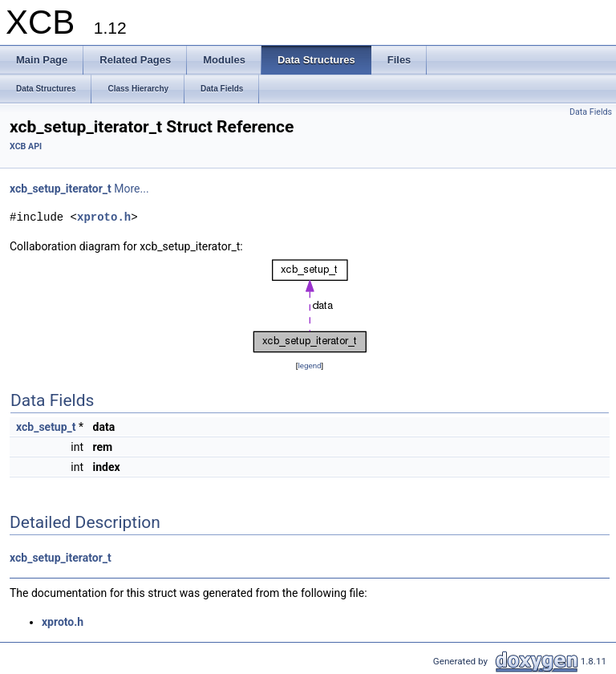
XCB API (26, 146)
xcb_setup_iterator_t (61, 189)
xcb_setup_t (46, 427)
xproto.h (104, 217)
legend (309, 365)
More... (131, 189)
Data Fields (591, 112)
